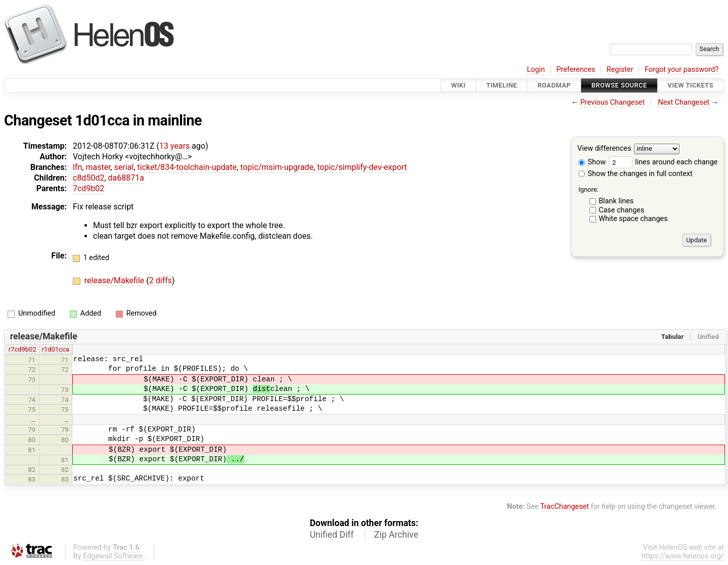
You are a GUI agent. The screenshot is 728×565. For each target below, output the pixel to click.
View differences (604, 149)
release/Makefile (116, 280)
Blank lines (616, 201)
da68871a (126, 178)
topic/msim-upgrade (277, 167)
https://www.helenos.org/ (683, 556)
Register (620, 70)
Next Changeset (684, 102)
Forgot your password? (681, 70)
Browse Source (619, 85)
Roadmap (554, 85)
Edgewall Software (113, 556)
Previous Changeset (613, 102)
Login (536, 70)
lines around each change (663, 162)
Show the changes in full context (635, 174)
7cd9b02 (88, 188)
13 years (174, 146)
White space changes (633, 219)
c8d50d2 (88, 178)
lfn (77, 167)
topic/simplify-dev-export (362, 167)
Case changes (621, 210)
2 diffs (161, 280)
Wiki (458, 85)
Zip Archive (396, 535)
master (98, 167)
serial (124, 167)
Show (592, 162)
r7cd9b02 (22, 349)
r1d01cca (56, 349)
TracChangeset (564, 507)
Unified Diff (332, 535)
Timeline (502, 85)
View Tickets (691, 85)
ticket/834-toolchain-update (187, 167)
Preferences (576, 70)
